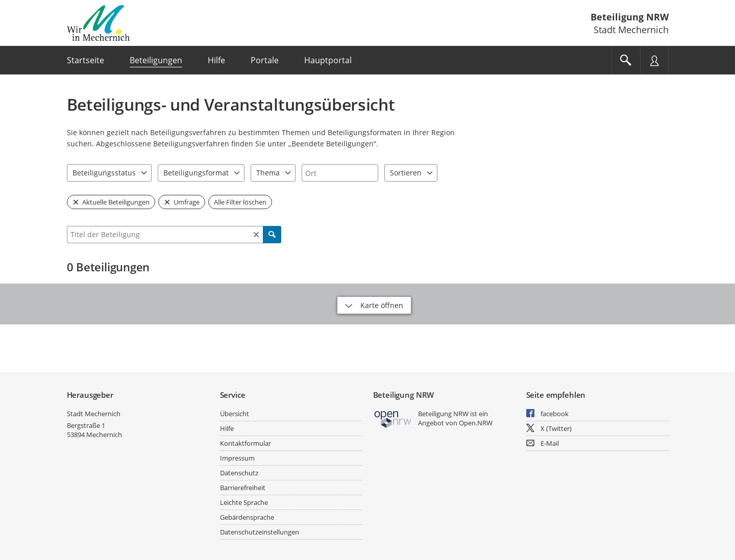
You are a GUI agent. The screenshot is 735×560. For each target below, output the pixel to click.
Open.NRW (476, 423)
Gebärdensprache (247, 517)
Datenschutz (239, 473)
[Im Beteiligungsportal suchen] (626, 60)
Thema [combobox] (268, 173)
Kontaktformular (246, 443)
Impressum (237, 458)
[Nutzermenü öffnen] (654, 60)
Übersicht (235, 414)
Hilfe (227, 428)
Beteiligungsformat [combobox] (196, 173)
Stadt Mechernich (94, 414)
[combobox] (340, 173)
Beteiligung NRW (630, 17)
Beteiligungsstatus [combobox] (104, 173)
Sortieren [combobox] (406, 173)
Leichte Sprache (244, 502)
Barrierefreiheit (243, 488)
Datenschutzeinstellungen (260, 532)
